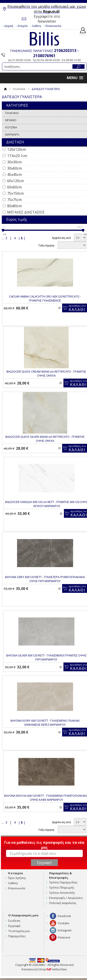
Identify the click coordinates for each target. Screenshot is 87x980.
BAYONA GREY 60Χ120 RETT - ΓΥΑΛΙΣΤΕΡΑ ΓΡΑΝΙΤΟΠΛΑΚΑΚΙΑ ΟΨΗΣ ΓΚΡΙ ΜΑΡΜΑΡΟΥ (45, 579)
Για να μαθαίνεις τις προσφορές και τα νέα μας (44, 845)
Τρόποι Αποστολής (62, 893)
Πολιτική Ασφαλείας (63, 903)
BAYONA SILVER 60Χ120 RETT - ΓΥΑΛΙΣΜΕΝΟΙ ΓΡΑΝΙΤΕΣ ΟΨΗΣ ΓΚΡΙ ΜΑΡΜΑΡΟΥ (46, 657)
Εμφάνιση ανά (62, 238)
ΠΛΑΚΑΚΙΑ (19, 89)
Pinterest (64, 937)
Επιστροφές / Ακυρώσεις (66, 898)
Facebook (64, 916)
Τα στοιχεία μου (19, 931)
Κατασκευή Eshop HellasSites (44, 969)
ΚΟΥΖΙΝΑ (11, 127)
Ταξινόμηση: (46, 245)
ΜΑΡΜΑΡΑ (12, 134)
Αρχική (9, 26)
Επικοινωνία (53, 26)
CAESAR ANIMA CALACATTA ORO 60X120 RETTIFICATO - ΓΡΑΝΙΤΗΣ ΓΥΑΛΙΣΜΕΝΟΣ (45, 298)
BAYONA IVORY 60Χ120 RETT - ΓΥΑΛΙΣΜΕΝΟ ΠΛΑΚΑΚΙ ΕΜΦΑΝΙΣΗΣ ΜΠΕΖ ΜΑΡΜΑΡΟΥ (45, 723)
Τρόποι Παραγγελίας (63, 882)
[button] (75, 78)
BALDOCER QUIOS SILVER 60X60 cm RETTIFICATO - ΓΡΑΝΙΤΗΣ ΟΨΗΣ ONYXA (45, 439)
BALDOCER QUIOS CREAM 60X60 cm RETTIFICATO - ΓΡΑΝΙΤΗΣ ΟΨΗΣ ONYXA (46, 373)
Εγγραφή (14, 926)
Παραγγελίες (17, 936)
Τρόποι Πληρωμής (62, 887)
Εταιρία (23, 26)
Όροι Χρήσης (17, 878)
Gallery (37, 26)
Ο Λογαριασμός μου (23, 915)
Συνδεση (14, 921)
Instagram (65, 930)
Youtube (64, 923)
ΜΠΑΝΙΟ (11, 120)
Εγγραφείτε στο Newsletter (47, 19)
